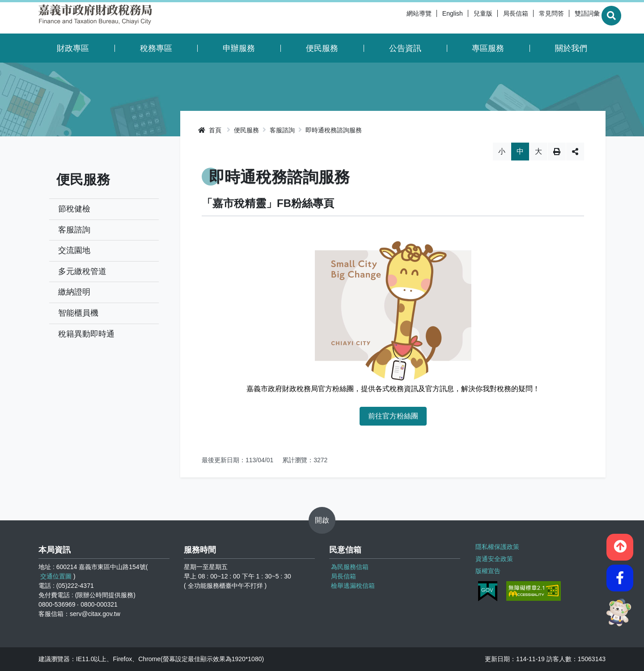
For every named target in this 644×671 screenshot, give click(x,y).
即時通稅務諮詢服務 (334, 130)
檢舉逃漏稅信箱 (353, 586)
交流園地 (74, 250)
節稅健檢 (74, 209)
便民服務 (322, 48)
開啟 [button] (322, 520)
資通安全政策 (493, 557)
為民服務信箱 (350, 567)
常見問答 (530, 18)
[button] (620, 544)
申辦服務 (239, 48)
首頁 (210, 130)
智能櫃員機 (78, 313)
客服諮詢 (74, 230)
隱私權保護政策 (496, 546)
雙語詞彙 (565, 18)
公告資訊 (405, 48)
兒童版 (461, 18)
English (431, 18)
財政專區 (73, 48)
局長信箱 (494, 18)
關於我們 (571, 48)
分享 (575, 152)
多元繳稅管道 (82, 271)
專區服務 (488, 48)
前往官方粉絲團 (393, 416)
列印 (557, 152)
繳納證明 (74, 292)
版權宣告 (487, 569)
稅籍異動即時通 (86, 334)
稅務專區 (156, 48)
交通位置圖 (56, 576)
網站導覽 (397, 18)
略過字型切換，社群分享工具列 (393, 142)
